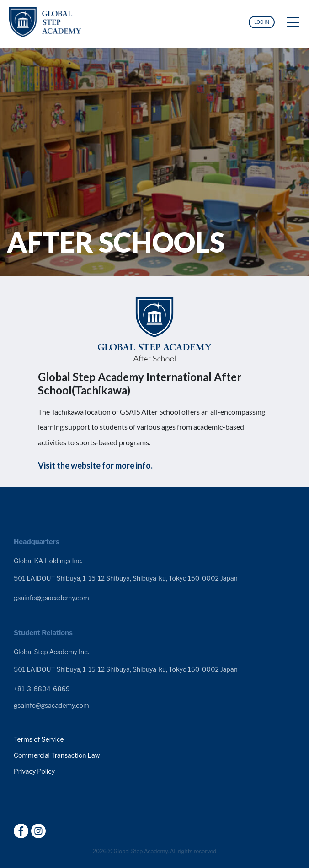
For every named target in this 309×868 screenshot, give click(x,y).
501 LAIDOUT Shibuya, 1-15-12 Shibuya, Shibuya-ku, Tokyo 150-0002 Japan (126, 578)
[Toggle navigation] (293, 24)
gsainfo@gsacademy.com (51, 598)
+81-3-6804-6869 (42, 689)
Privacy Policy (34, 771)
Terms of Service (39, 739)
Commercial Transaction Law (57, 755)
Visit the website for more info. (95, 465)
